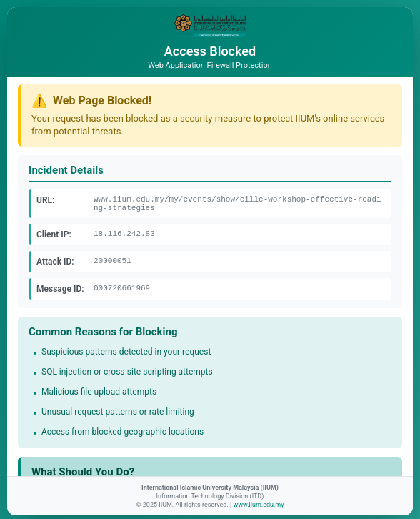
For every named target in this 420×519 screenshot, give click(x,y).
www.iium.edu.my (258, 505)
